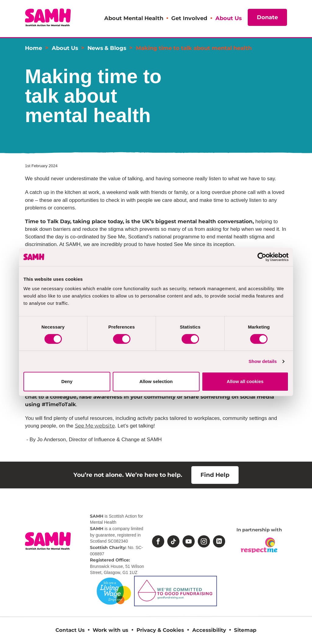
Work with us (110, 630)
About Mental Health (134, 18)
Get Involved (189, 18)
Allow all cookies (245, 381)
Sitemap (245, 630)
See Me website (95, 426)
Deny (67, 381)
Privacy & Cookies (160, 630)
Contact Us (70, 630)
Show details (263, 361)
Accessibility (209, 630)
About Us (229, 18)
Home (34, 48)
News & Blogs (107, 48)
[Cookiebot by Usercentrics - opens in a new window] (262, 257)
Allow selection (156, 381)
